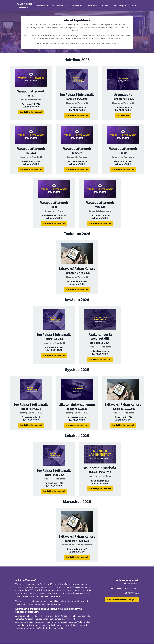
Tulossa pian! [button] (123, 115)
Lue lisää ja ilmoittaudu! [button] (31, 112)
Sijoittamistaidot (59, 6)
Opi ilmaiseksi (108, 6)
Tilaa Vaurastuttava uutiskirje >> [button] (122, 600)
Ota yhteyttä (133, 584)
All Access (76, 6)
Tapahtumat (91, 6)
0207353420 (133, 593)
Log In (134, 6)
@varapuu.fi (133, 589)
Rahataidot (41, 6)
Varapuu (123, 6)
